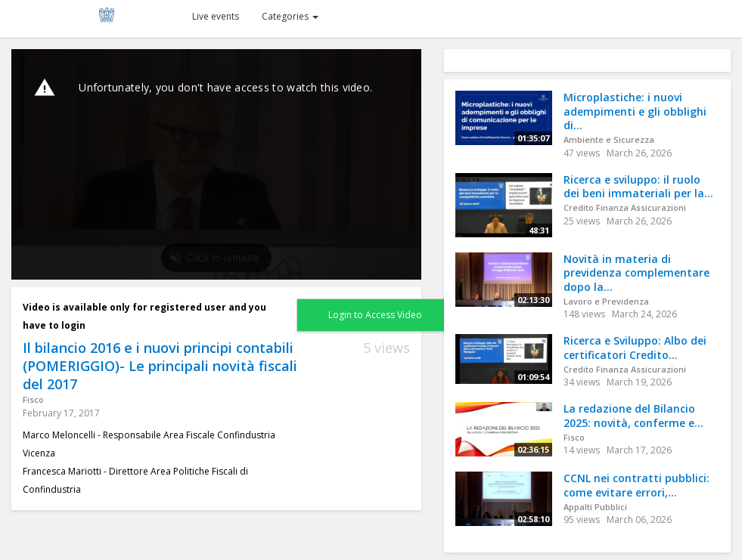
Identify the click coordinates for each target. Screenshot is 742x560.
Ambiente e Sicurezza (609, 139)
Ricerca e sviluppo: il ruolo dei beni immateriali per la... (638, 187)
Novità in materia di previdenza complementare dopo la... (636, 273)
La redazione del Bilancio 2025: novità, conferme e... (633, 416)
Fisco (33, 399)
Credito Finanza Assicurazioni (625, 207)
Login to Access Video (375, 315)
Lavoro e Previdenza (606, 301)
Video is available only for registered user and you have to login (144, 316)
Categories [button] (290, 16)
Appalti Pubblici (595, 507)
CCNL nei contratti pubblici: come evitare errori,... (636, 485)
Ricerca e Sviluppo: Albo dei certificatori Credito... (635, 348)
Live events (216, 16)
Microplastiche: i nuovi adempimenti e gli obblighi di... (635, 111)
